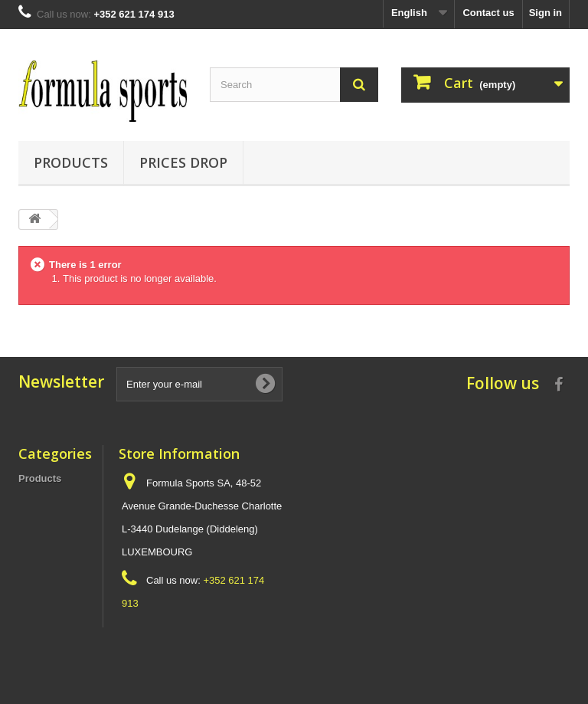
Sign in (546, 13)
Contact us (488, 13)
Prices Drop (183, 162)
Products (71, 162)
